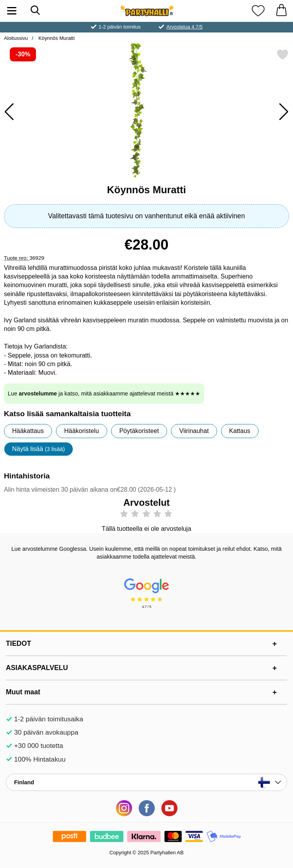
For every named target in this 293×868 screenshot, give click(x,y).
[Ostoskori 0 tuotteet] (281, 11)
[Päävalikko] (12, 11)
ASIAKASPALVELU (37, 668)
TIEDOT (19, 643)
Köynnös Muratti (56, 38)
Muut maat (23, 692)
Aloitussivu (16, 38)
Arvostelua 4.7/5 (184, 27)
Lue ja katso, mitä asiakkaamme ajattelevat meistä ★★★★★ (104, 394)
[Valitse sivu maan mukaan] (146, 782)
